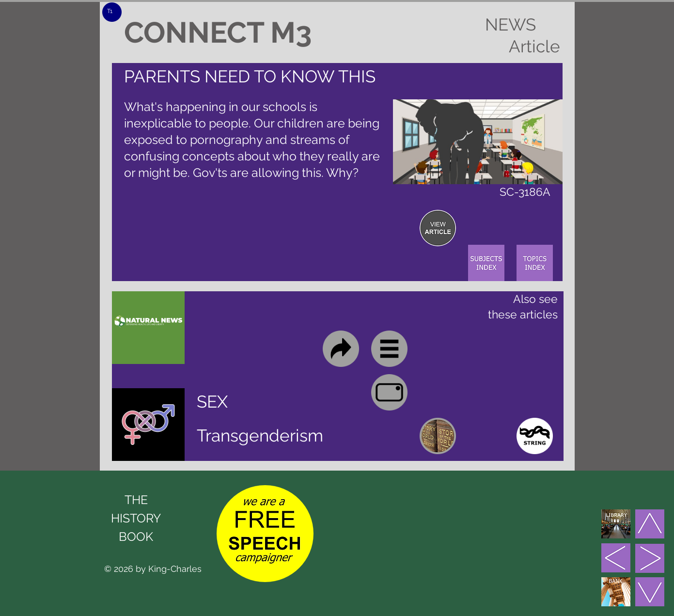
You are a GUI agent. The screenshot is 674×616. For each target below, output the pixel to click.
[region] (438, 228)
